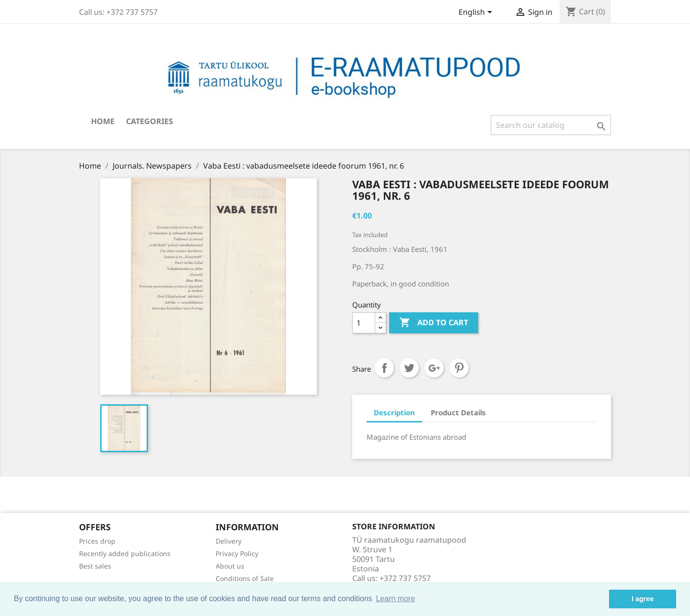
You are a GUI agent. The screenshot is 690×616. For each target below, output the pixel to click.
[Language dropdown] (477, 13)
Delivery (229, 541)
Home (103, 121)
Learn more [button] (395, 599)
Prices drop (97, 541)
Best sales (95, 566)
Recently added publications (125, 553)
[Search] (551, 125)
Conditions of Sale (245, 578)
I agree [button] (643, 599)
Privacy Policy (237, 553)
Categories (149, 121)
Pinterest (459, 368)
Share (384, 368)
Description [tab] (394, 412)
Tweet (409, 368)
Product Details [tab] (458, 412)
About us (230, 566)
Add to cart (434, 323)
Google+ (434, 368)
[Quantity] (364, 323)
